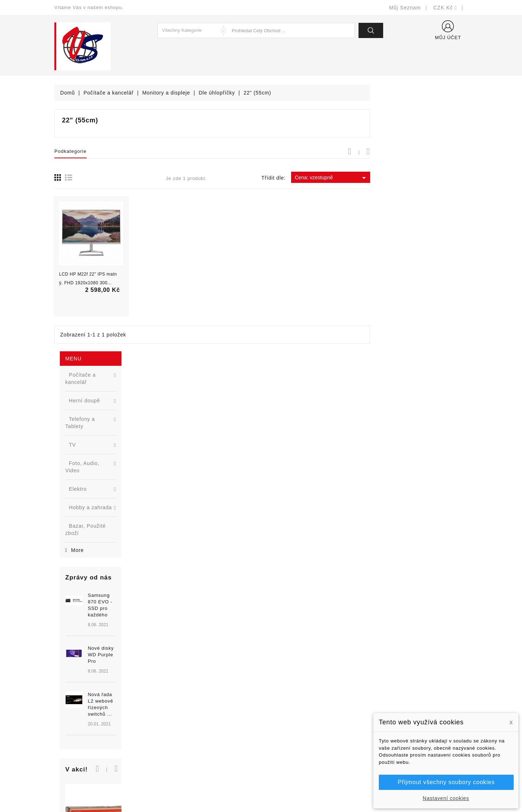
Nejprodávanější (180, 709)
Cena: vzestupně (429, 178)
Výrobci (170, 719)
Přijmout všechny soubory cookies (446, 782)
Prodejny (277, 763)
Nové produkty (178, 698)
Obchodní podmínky (291, 709)
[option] (98, 362)
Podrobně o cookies (291, 730)
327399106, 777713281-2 (94, 730)
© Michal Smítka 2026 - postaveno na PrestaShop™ (261, 788)
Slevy (167, 687)
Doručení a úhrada (289, 687)
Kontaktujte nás (285, 741)
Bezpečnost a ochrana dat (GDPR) (308, 698)
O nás (274, 719)
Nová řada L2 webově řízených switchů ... (111, 390)
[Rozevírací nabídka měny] (445, 8)
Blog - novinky (178, 730)
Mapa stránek (283, 752)
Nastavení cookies (446, 798)
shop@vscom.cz (83, 741)
